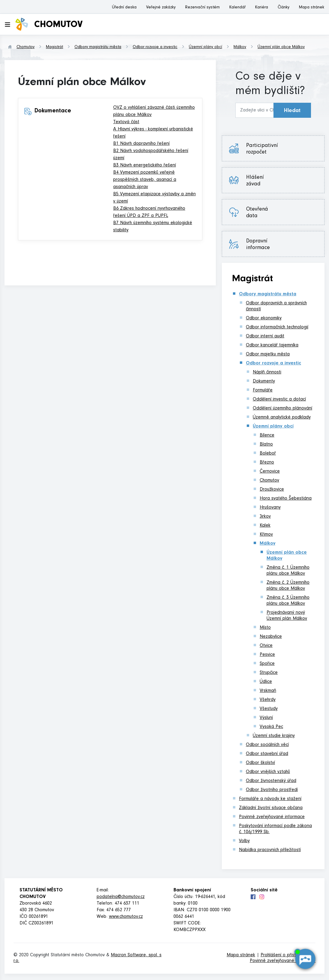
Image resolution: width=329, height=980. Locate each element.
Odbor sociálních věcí (267, 745)
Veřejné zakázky (161, 8)
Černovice (270, 472)
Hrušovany (270, 508)
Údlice (266, 682)
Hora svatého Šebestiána (286, 499)
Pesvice (267, 655)
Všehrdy (268, 700)
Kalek (265, 526)
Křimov (266, 535)
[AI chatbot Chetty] (305, 959)
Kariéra (262, 8)
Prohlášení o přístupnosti (285, 955)
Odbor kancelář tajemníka (272, 345)
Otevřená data (257, 213)
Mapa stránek (312, 8)
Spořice (267, 664)
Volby (244, 841)
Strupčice (269, 673)
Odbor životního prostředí (272, 790)
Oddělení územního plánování (282, 409)
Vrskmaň (268, 691)
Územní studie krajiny (274, 736)
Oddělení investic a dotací (279, 400)
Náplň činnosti (267, 373)
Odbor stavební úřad (267, 754)
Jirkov (265, 517)
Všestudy (269, 709)
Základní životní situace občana (271, 808)
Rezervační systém (202, 8)
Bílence (267, 436)
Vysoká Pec (271, 727)
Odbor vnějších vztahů (268, 772)
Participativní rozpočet (262, 149)
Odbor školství (260, 763)
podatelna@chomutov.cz (121, 897)
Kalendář (237, 8)
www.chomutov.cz (126, 917)
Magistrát (54, 47)
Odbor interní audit (265, 336)
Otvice (266, 646)
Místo (265, 628)
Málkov (240, 47)
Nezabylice (271, 637)
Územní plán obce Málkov (281, 47)
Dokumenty (264, 382)
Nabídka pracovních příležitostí (270, 850)
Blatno (266, 445)
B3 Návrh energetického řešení (145, 166)
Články (284, 8)
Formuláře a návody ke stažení (270, 799)
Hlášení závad (255, 181)
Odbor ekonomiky (264, 318)
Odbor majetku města (268, 355)
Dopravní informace (258, 245)
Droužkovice (272, 490)
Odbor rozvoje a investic (155, 47)
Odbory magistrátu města (98, 47)
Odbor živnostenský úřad (271, 781)
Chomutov (26, 47)
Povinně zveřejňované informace (272, 817)
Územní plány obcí (205, 47)
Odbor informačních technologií (277, 327)
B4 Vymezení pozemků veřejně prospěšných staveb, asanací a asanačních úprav (145, 180)
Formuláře (263, 391)
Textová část (126, 122)
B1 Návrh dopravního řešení (141, 144)
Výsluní (266, 718)
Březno (267, 463)
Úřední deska (124, 8)
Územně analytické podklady (282, 418)
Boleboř (268, 454)
